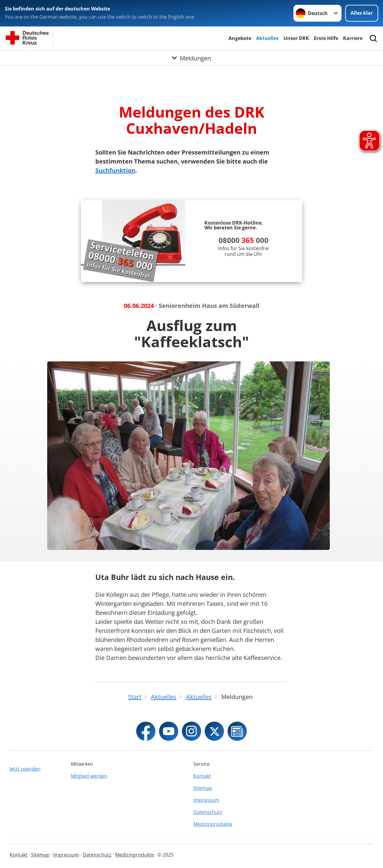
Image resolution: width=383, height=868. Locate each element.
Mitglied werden (89, 776)
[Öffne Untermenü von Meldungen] (192, 58)
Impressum (206, 800)
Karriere (353, 38)
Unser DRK (296, 38)
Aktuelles (267, 38)
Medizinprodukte (213, 824)
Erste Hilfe (326, 38)
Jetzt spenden (25, 769)
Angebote (240, 38)
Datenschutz (208, 812)
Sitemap (203, 788)
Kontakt (202, 776)
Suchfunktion (115, 170)
